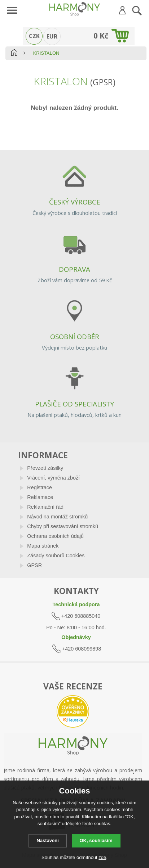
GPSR (34, 565)
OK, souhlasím (96, 840)
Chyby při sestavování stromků (63, 526)
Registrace (40, 487)
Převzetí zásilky (45, 468)
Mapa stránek (43, 546)
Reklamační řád (45, 507)
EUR (52, 36)
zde (102, 857)
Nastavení (47, 840)
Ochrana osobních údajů (55, 536)
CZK (34, 36)
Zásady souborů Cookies (56, 556)
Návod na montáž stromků (57, 517)
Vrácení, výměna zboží (53, 478)
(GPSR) (103, 82)
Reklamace (40, 497)
